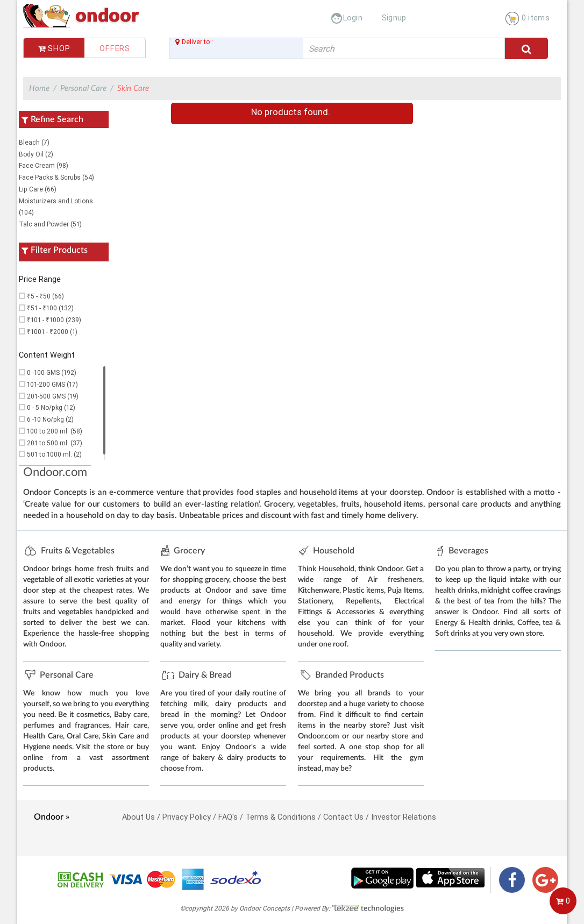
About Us (138, 817)
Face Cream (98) (44, 165)
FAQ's (228, 817)
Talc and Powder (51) (50, 224)
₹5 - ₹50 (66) (45, 296)
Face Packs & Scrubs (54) (56, 177)
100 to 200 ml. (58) (55, 431)
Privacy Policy (187, 817)
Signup (394, 17)
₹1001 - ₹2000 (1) (52, 332)
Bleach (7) (34, 142)
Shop (54, 48)
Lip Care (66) (38, 189)
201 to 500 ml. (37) (55, 443)
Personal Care (83, 88)
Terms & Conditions (280, 817)
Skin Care (133, 88)
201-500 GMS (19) (53, 396)
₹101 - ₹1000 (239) (54, 320)
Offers (115, 48)
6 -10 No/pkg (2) (50, 419)
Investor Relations (404, 817)
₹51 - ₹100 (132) (50, 308)
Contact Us (343, 817)
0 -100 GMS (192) (52, 372)
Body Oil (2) (36, 154)
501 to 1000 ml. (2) (54, 454)
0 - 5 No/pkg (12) (51, 407)
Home (39, 88)
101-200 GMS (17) (52, 384)
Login (347, 17)
